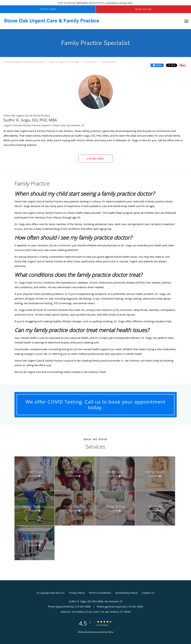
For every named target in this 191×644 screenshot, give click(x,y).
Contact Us (148, 593)
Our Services (90, 62)
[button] (96, 158)
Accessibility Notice (127, 593)
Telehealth (82, 3)
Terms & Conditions (100, 593)
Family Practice (109, 62)
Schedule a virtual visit (119, 3)
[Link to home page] (50, 21)
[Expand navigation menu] (186, 21)
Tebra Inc (60, 593)
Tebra (110, 632)
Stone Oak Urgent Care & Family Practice (24, 62)
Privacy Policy (77, 593)
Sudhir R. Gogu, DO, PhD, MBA (64, 62)
